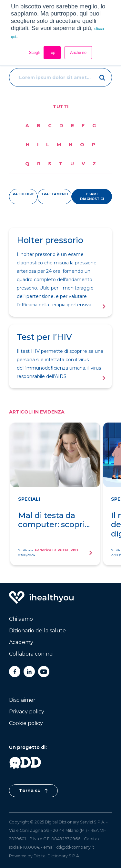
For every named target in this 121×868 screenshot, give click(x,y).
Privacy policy (27, 712)
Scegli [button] (34, 53)
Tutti (61, 107)
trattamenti (55, 194)
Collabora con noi (31, 654)
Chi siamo (21, 619)
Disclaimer (22, 700)
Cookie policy (26, 723)
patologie (23, 194)
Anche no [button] (78, 53)
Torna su (33, 791)
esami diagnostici (92, 197)
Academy (21, 642)
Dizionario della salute (37, 631)
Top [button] (52, 53)
